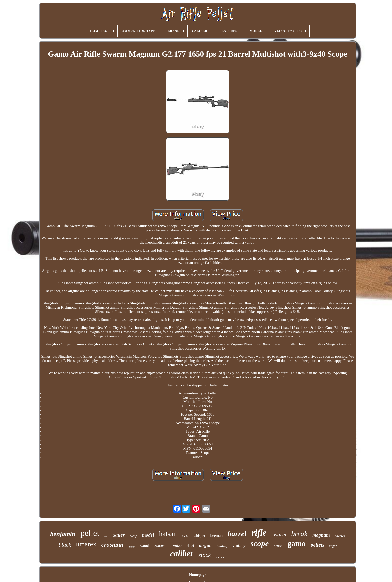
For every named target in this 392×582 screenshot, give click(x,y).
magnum (321, 535)
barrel (237, 534)
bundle (160, 546)
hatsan (168, 534)
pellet (90, 533)
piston (132, 547)
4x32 (185, 536)
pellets (318, 545)
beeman (217, 536)
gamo (296, 544)
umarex (86, 544)
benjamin (63, 534)
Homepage (198, 575)
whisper (199, 536)
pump (133, 536)
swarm (279, 535)
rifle (259, 533)
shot (190, 546)
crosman (113, 545)
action (278, 546)
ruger (333, 546)
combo (176, 545)
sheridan (221, 557)
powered (340, 536)
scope (260, 543)
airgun (205, 545)
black (65, 545)
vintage (239, 546)
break (299, 534)
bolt (106, 537)
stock (205, 555)
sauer (119, 535)
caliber (182, 554)
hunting (222, 546)
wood (145, 546)
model (148, 535)
